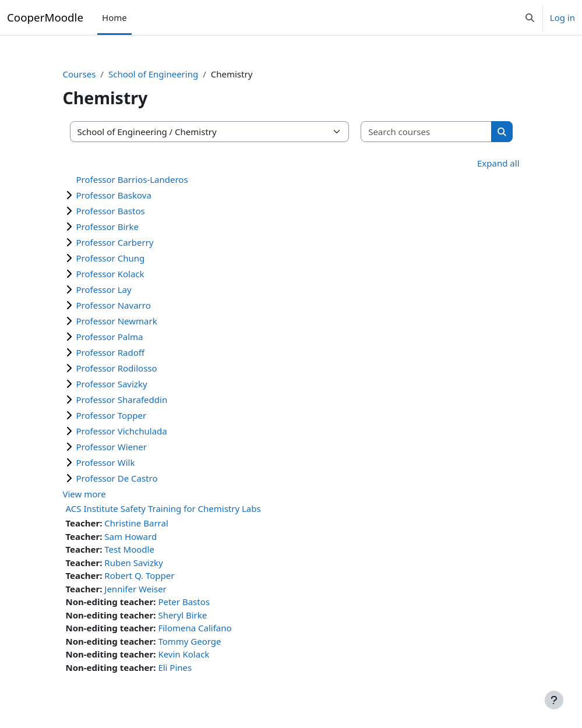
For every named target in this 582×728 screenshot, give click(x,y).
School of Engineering (153, 74)
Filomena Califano (195, 628)
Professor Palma (110, 337)
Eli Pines (175, 667)
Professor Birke (108, 227)
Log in (562, 17)
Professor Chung (111, 258)
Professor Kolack (110, 274)
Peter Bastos (184, 602)
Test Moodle (129, 549)
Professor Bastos (111, 211)
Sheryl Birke (182, 615)
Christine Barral (136, 523)
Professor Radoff (111, 352)
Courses (80, 74)
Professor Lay (104, 289)
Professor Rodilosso (117, 368)
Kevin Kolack (184, 654)
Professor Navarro (114, 305)
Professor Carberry (115, 242)
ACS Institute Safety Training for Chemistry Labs (163, 508)
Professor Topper (112, 415)
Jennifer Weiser (135, 589)
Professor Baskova (114, 195)
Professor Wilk (106, 462)
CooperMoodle (45, 17)
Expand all (498, 163)
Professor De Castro (117, 478)
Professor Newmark (117, 321)
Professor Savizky (112, 384)
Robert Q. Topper (139, 575)
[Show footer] (554, 700)
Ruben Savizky (133, 563)
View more (84, 494)
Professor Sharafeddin (122, 400)
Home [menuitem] (114, 17)
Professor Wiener (112, 447)
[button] (530, 17)
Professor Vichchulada (122, 431)
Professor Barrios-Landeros (132, 179)
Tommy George (189, 641)
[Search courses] (426, 132)
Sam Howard (130, 536)
